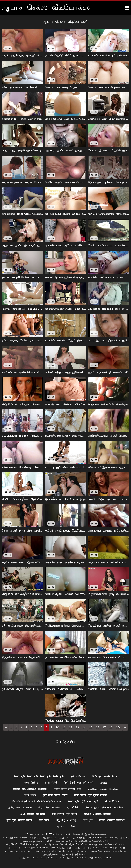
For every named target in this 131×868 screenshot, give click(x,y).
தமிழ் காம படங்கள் (20, 807)
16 (97, 727)
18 (111, 727)
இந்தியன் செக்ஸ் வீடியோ (103, 789)
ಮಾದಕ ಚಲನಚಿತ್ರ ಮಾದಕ (97, 814)
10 (57, 727)
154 (118, 727)
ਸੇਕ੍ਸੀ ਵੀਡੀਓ (30, 795)
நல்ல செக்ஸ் (78, 776)
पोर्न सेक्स (44, 820)
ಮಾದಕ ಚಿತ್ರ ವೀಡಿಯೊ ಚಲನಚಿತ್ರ (30, 789)
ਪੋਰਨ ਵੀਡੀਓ (72, 807)
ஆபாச (60, 826)
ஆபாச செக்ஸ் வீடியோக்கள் (39, 858)
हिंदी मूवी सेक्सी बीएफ (105, 776)
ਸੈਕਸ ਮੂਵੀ (88, 820)
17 (104, 727)
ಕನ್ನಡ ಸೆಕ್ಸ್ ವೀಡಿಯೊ (49, 807)
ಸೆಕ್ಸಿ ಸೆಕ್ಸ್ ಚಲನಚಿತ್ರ (66, 820)
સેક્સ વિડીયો (31, 782)
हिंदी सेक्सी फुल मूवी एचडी (79, 782)
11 (64, 727)
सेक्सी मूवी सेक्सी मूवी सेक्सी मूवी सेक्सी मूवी (39, 776)
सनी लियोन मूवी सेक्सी (64, 814)
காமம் (104, 782)
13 (77, 727)
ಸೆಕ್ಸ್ (73, 826)
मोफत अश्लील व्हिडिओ (112, 820)
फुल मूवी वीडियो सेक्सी (19, 820)
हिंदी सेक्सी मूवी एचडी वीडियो (91, 795)
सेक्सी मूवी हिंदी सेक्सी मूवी (83, 801)
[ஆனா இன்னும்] (127, 8)
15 (91, 727)
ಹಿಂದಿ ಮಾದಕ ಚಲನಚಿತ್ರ (33, 814)
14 (84, 727)
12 (71, 727)
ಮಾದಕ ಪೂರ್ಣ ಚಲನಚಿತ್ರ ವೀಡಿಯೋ (104, 807)
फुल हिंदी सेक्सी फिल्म (55, 795)
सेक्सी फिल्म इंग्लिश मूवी (67, 789)
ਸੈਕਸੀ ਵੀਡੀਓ (51, 782)
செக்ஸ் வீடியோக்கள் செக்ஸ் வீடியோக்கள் (36, 801)
